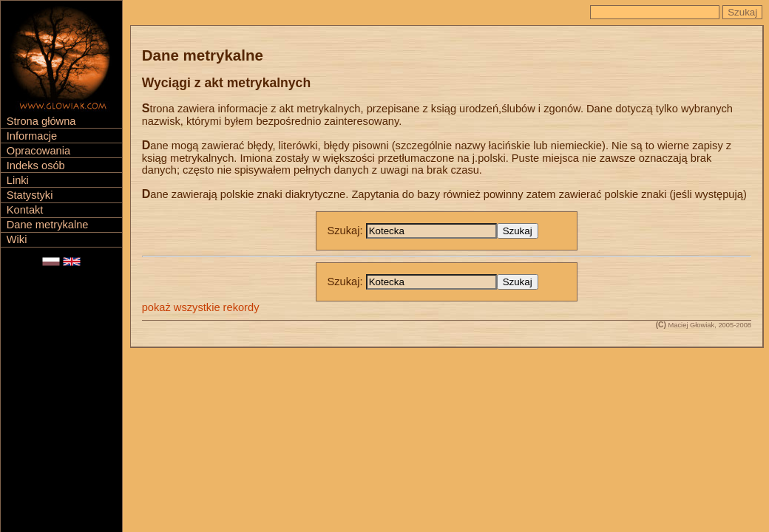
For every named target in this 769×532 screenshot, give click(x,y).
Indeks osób (36, 166)
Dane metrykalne (48, 225)
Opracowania (38, 151)
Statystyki (30, 195)
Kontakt (25, 210)
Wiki (17, 239)
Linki (18, 180)
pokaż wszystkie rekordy (201, 307)
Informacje (32, 136)
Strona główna (41, 121)
